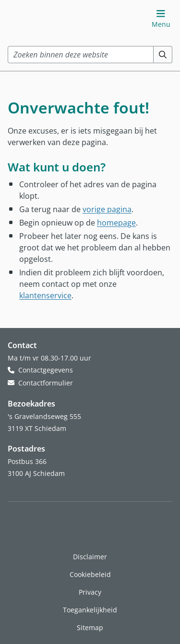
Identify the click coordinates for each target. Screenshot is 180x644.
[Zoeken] (163, 55)
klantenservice (45, 295)
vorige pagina (107, 209)
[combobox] (81, 55)
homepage (116, 223)
